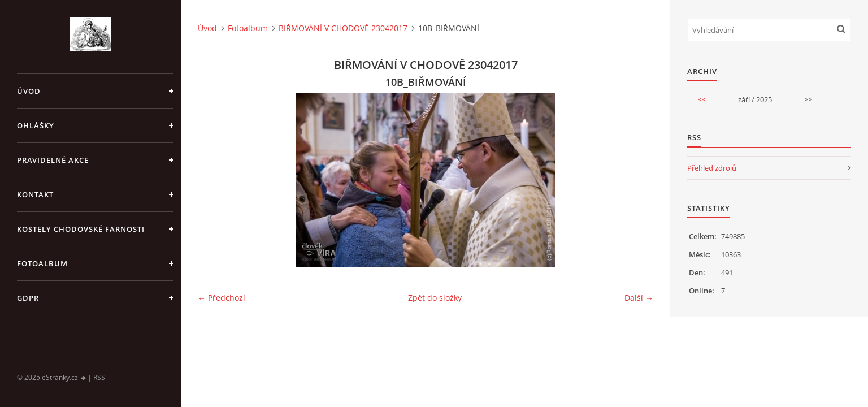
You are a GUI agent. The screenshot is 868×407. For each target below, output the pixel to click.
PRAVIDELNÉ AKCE (53, 160)
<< (702, 99)
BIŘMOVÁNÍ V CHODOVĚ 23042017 (343, 28)
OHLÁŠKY (36, 125)
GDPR (28, 298)
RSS (99, 377)
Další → (639, 298)
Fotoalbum (42, 263)
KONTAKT (35, 194)
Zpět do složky (435, 298)
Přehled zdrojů (712, 168)
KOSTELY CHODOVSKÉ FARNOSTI (81, 229)
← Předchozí (222, 298)
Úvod (29, 91)
